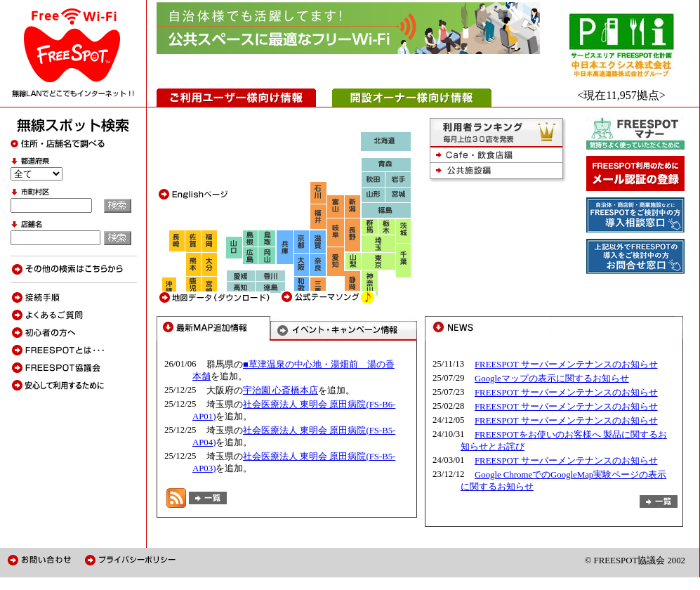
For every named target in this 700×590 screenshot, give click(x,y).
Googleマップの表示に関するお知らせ (552, 379)
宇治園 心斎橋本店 (280, 391)
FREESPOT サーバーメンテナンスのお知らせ (566, 365)
